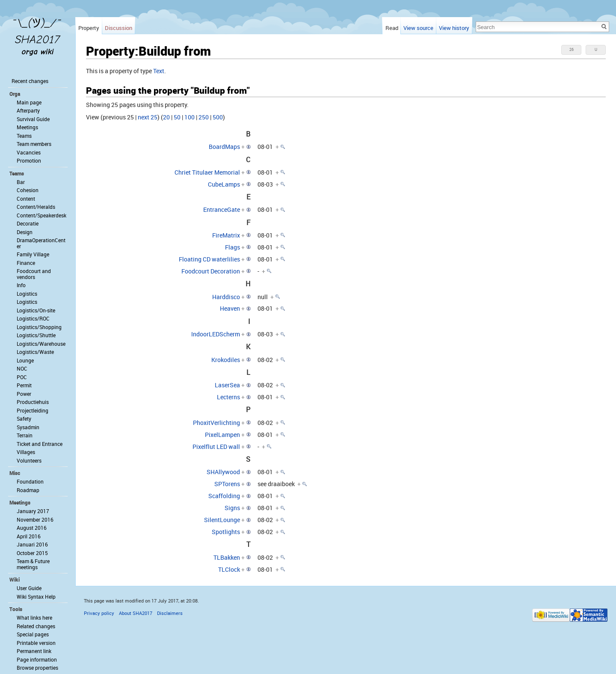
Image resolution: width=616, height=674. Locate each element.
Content (26, 199)
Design (25, 232)
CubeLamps (224, 184)
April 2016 (29, 536)
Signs (232, 508)
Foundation (30, 481)
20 (166, 117)
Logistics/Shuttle (36, 335)
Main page (29, 102)
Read (392, 28)
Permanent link (34, 651)
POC (22, 377)
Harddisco (226, 297)
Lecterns (228, 397)
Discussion (118, 28)
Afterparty (28, 110)
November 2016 (35, 520)
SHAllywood (223, 472)
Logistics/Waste (35, 352)
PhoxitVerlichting (216, 423)
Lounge (25, 360)
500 (218, 117)
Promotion (29, 160)
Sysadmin (28, 427)
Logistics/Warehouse (41, 344)
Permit (24, 385)
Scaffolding (224, 496)
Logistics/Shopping (39, 327)
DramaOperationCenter (41, 243)
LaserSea (227, 385)
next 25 (148, 117)
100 (190, 117)
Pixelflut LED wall (216, 447)
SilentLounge (222, 520)
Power (24, 394)
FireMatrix (226, 235)
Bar (21, 182)
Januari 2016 (32, 544)
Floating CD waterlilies (209, 259)
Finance (26, 263)
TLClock (229, 569)
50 (177, 117)
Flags (232, 247)
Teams (24, 136)
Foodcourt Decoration (211, 271)
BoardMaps (224, 147)
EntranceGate (222, 209)
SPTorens (227, 484)
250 (204, 117)
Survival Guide (33, 119)
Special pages (33, 634)
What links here (34, 618)
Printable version (36, 643)
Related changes (36, 626)
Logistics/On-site (36, 310)
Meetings (27, 127)
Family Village (33, 254)
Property (89, 28)
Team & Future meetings (33, 564)
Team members (34, 144)
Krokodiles (226, 360)
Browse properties (37, 668)
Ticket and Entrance (40, 444)
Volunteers (29, 460)
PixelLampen (222, 435)
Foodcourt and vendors (34, 274)
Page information (37, 659)
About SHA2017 (136, 613)
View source (418, 28)
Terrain (25, 435)
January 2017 (33, 511)
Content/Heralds (36, 207)
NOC (22, 368)
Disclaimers (170, 613)
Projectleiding (33, 410)
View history (454, 28)
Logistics (27, 294)
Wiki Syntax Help (36, 597)
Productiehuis (33, 402)
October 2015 (32, 553)
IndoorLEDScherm (216, 334)
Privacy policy (99, 613)
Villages (26, 452)
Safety (24, 419)
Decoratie (28, 223)
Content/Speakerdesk (41, 215)
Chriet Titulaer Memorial (207, 172)
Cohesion (28, 190)
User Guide (29, 588)
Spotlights (226, 532)
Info (21, 285)
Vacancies (29, 152)
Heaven (230, 308)
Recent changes (30, 81)
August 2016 (32, 528)
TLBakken (227, 557)
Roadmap (28, 490)
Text (159, 71)
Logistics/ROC (33, 318)
